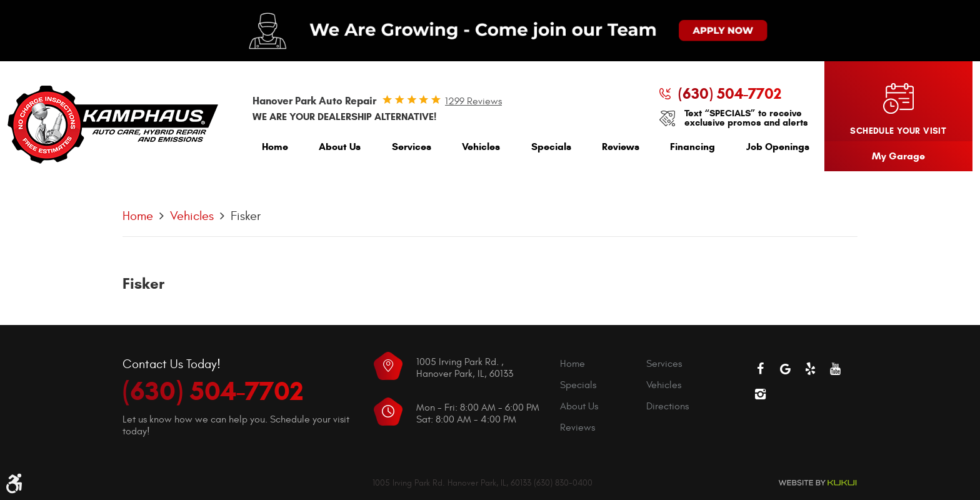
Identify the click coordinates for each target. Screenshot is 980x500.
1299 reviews (473, 101)
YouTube (835, 369)
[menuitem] (275, 150)
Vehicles (481, 147)
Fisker (246, 216)
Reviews (621, 147)
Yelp (810, 369)
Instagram (760, 394)
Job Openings (778, 147)
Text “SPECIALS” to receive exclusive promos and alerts (746, 118)
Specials (551, 147)
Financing (692, 147)
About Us (340, 147)
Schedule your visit (898, 131)
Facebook (760, 369)
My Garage (898, 156)
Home (275, 147)
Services (412, 147)
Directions (667, 406)
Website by (817, 483)
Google (785, 369)
